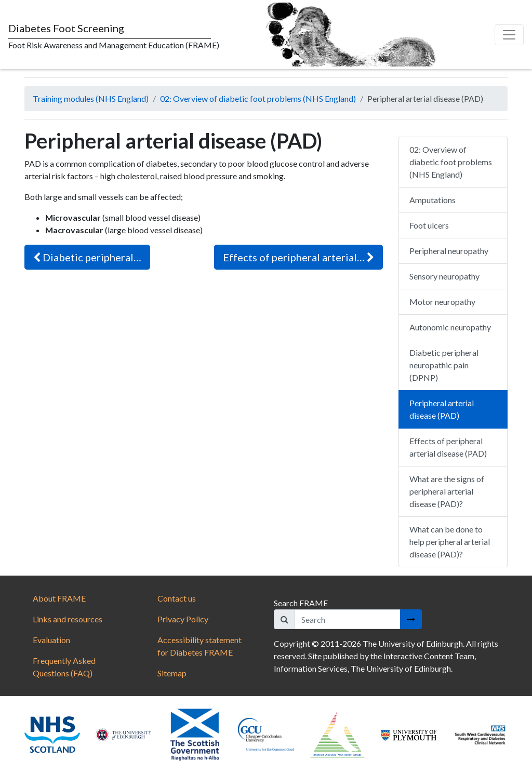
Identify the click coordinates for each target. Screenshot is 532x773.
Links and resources (68, 619)
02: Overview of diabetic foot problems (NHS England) (258, 98)
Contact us (177, 598)
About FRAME (59, 598)
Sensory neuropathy (444, 276)
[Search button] (411, 619)
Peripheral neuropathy (449, 251)
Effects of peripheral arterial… (298, 257)
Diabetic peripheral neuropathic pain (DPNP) (444, 365)
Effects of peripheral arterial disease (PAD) (448, 447)
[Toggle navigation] (509, 35)
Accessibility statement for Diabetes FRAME (199, 646)
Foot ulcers (429, 225)
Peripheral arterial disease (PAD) (442, 409)
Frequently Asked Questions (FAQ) (64, 667)
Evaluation (51, 640)
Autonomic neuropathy (450, 327)
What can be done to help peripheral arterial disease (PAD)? (450, 542)
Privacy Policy (183, 619)
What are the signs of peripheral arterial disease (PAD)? (447, 491)
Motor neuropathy (442, 302)
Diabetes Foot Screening (66, 28)
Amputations (433, 200)
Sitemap (172, 673)
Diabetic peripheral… (87, 257)
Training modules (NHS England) (91, 98)
